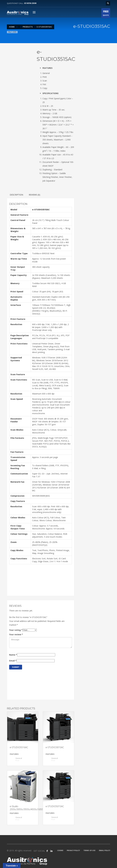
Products (28, 27)
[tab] (58, 68)
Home (12, 27)
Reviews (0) (34, 195)
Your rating (16, 630)
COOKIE (60, 850)
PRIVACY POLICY (73, 850)
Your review (16, 634)
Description (16, 195)
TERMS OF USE (89, 850)
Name (13, 655)
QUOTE (106, 14)
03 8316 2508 (30, 3)
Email (13, 661)
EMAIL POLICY (105, 850)
